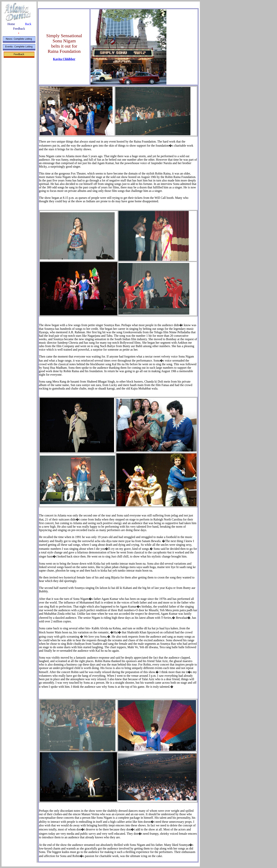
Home (11, 24)
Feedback (19, 29)
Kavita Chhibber (64, 59)
